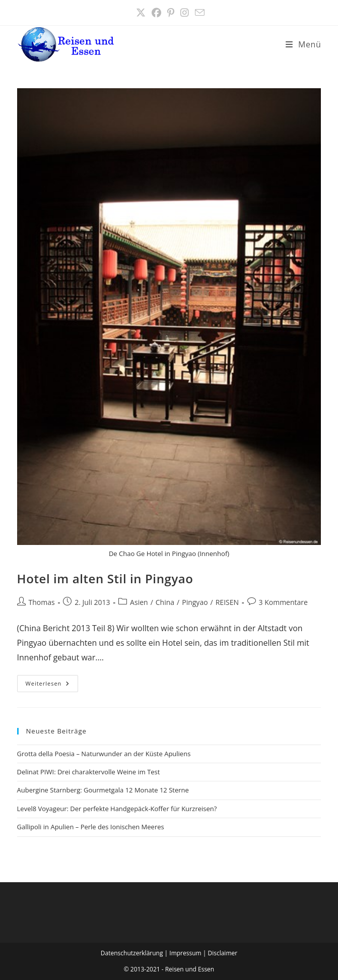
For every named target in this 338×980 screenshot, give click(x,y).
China (165, 602)
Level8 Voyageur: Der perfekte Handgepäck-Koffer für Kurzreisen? (117, 809)
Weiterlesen (52, 685)
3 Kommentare (283, 602)
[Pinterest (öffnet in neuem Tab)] (171, 13)
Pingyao (195, 602)
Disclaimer (222, 953)
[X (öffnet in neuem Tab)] (141, 13)
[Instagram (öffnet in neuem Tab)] (185, 13)
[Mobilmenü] (303, 44)
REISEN (227, 602)
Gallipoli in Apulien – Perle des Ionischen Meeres (91, 827)
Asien (139, 602)
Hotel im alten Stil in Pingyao (105, 578)
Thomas (42, 602)
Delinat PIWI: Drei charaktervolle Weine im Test (89, 772)
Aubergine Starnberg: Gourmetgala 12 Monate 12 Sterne (103, 790)
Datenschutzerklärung (132, 953)
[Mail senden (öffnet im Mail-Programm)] (198, 13)
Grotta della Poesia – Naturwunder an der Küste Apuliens (104, 754)
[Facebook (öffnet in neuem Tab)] (156, 13)
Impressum (185, 953)
